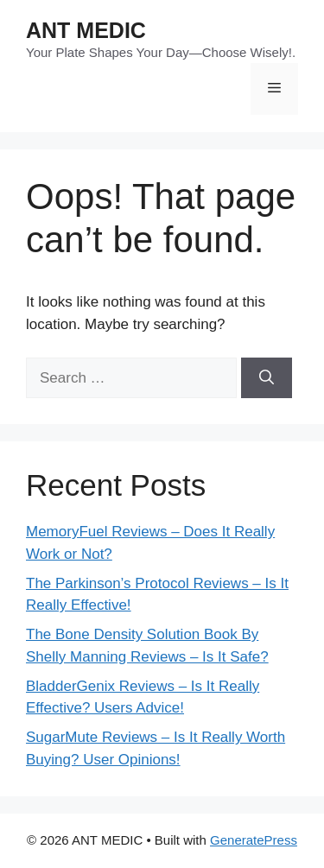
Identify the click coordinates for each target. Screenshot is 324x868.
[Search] (267, 378)
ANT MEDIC (86, 30)
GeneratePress (254, 840)
